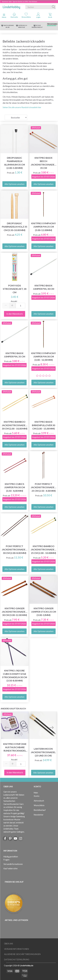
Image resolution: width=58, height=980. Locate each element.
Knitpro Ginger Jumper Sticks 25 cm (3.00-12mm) (44, 612)
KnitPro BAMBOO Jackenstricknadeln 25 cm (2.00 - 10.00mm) (43, 550)
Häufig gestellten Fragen (11, 858)
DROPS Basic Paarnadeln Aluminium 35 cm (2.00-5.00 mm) (14, 163)
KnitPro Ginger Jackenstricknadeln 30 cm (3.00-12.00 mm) (14, 612)
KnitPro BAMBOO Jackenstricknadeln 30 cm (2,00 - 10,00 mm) (14, 425)
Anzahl (14, 301)
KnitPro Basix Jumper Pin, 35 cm (15, 355)
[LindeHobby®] (11, 7)
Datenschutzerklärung (17, 960)
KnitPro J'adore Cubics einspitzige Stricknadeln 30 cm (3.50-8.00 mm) (15, 676)
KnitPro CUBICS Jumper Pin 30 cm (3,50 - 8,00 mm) (15, 487)
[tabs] (50, 16)
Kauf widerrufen (11, 868)
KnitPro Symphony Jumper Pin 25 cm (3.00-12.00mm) (44, 227)
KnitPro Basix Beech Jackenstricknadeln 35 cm (43, 163)
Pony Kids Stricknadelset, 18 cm (15, 289)
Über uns (9, 944)
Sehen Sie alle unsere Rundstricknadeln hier (22, 107)
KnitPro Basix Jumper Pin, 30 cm (44, 287)
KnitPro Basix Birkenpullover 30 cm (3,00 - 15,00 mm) (43, 425)
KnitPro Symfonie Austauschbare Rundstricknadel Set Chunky (15, 747)
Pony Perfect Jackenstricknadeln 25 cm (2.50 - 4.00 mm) (43, 487)
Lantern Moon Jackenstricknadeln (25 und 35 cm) (43, 752)
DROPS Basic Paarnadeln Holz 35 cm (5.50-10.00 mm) (14, 227)
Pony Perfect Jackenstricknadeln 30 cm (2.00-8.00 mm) (14, 550)
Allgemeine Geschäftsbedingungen (22, 954)
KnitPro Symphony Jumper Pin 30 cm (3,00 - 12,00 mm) (44, 357)
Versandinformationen (13, 864)
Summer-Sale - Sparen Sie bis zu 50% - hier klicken (20, 2)
